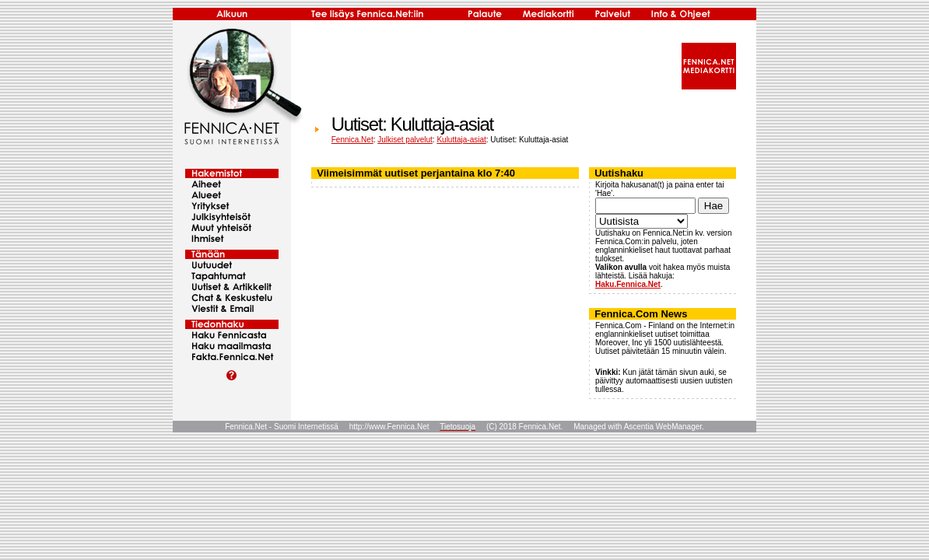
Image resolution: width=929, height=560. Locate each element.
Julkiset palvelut (405, 140)
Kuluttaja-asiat (461, 140)
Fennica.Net (352, 140)
